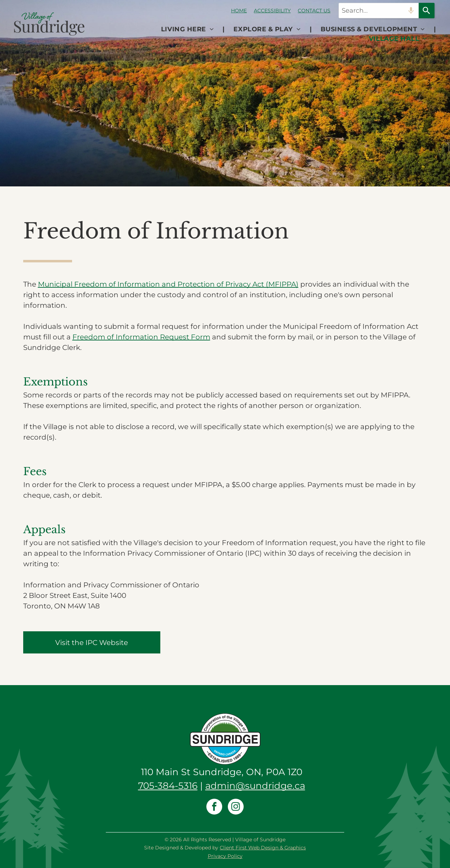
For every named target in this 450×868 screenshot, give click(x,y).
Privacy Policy (225, 856)
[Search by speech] (411, 11)
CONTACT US (314, 11)
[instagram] (236, 808)
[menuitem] (189, 29)
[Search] (427, 11)
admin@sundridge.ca (255, 786)
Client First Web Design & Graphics (263, 848)
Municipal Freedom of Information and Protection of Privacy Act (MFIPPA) (168, 284)
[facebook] (214, 808)
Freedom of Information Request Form (141, 337)
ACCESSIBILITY (272, 11)
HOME (239, 11)
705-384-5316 (168, 786)
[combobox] (379, 11)
